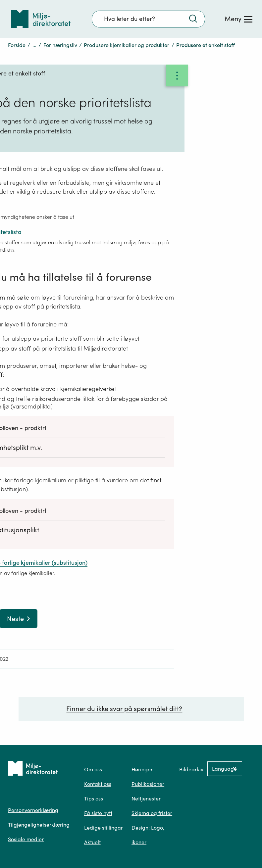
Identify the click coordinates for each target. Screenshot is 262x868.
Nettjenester (146, 798)
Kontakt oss (98, 784)
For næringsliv (60, 45)
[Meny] (238, 19)
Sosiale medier (26, 839)
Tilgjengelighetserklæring (39, 825)
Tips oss (94, 798)
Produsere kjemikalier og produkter (127, 45)
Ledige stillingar (104, 828)
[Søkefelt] (148, 19)
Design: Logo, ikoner (148, 835)
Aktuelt (92, 842)
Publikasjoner (148, 784)
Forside (17, 45)
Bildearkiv (191, 769)
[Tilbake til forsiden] (41, 19)
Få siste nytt (98, 813)
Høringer (142, 769)
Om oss (93, 769)
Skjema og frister (152, 813)
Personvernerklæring (33, 810)
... (34, 45)
